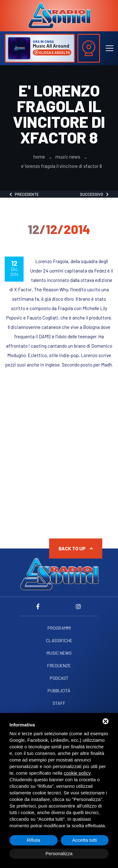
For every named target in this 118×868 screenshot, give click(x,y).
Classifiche (59, 641)
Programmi (59, 628)
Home (39, 157)
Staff (59, 703)
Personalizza (59, 853)
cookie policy (77, 773)
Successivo (94, 194)
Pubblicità (59, 691)
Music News (68, 157)
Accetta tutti (85, 840)
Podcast (59, 678)
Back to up (76, 548)
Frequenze (59, 666)
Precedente (24, 194)
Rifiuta (34, 840)
